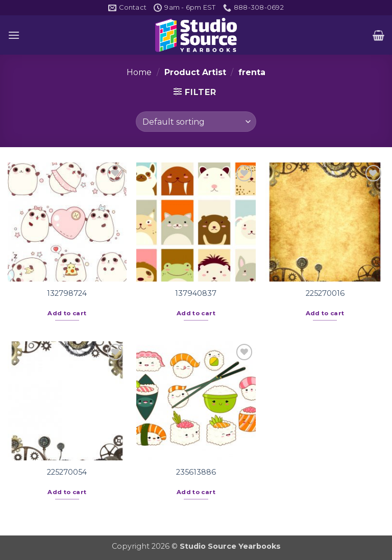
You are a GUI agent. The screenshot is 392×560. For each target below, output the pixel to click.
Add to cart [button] (67, 313)
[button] (14, 35)
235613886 (196, 472)
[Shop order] (196, 122)
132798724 (67, 293)
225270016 (325, 293)
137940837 (196, 293)
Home (139, 72)
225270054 (67, 472)
